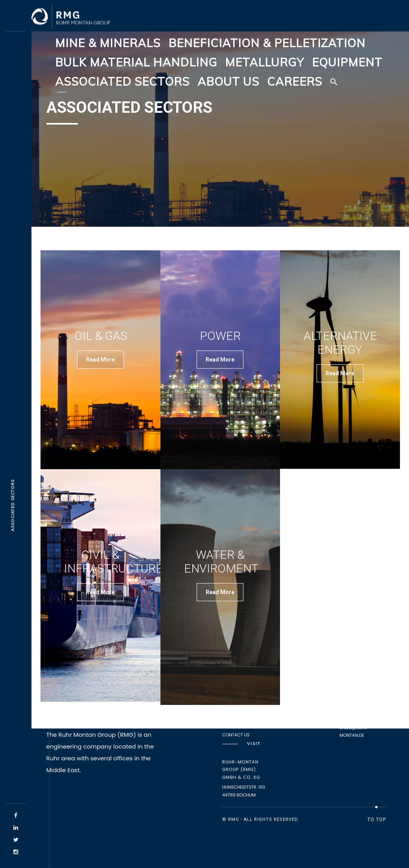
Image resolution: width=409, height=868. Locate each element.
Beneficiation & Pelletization (267, 43)
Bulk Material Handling (136, 62)
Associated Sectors (122, 81)
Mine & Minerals (108, 43)
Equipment (347, 62)
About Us (228, 81)
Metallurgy (264, 62)
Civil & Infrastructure (113, 562)
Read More (100, 360)
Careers (295, 81)
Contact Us (236, 735)
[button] (334, 82)
